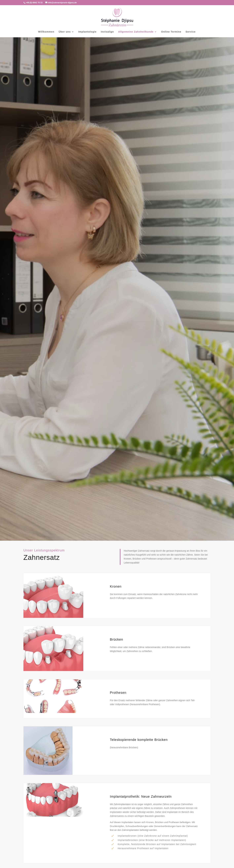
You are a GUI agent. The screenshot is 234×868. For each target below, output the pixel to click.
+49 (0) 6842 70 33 (34, 3)
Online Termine (171, 32)
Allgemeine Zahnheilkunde (136, 32)
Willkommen (46, 32)
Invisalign (107, 32)
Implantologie (88, 32)
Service (191, 32)
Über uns (65, 32)
